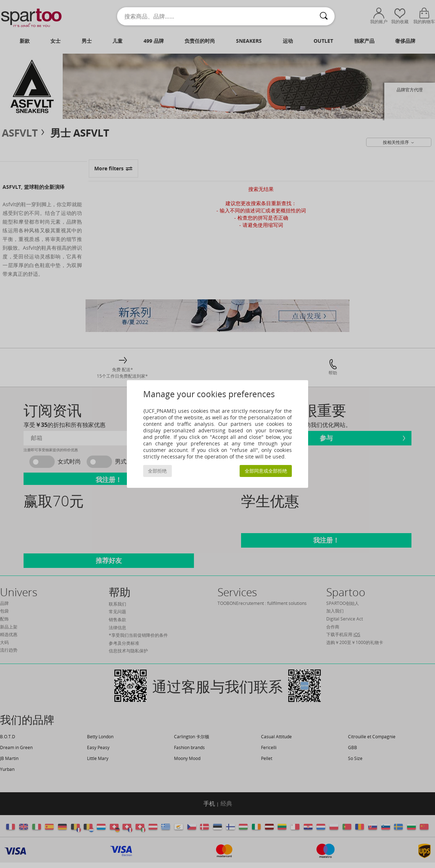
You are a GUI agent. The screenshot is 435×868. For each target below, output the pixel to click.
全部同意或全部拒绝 (266, 471)
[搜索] (324, 16)
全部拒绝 (157, 471)
